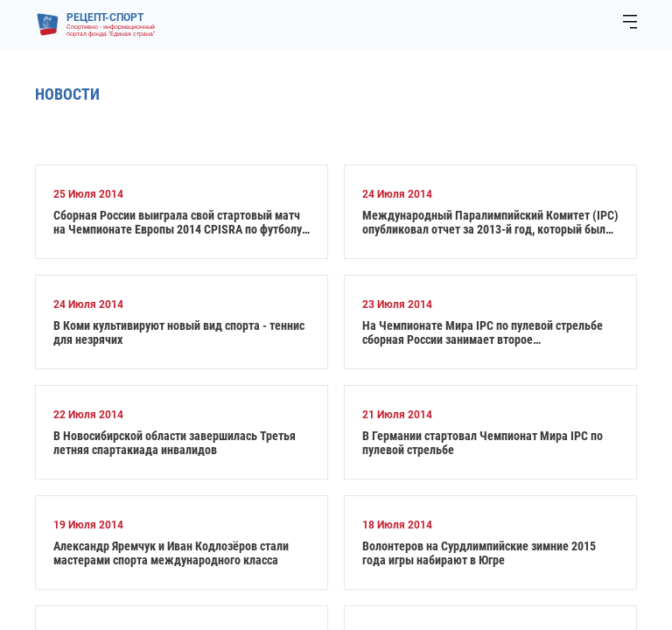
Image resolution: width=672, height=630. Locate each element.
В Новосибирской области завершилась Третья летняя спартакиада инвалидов (175, 443)
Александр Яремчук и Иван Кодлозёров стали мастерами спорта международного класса (171, 553)
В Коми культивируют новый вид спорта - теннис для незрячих (179, 332)
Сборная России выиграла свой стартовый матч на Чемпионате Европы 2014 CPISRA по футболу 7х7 (178, 222)
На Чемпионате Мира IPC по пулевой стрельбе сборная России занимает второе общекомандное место (483, 332)
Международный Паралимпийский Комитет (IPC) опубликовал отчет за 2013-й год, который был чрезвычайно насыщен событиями (490, 222)
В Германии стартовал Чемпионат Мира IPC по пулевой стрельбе (483, 443)
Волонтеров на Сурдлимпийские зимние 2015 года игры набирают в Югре (479, 553)
